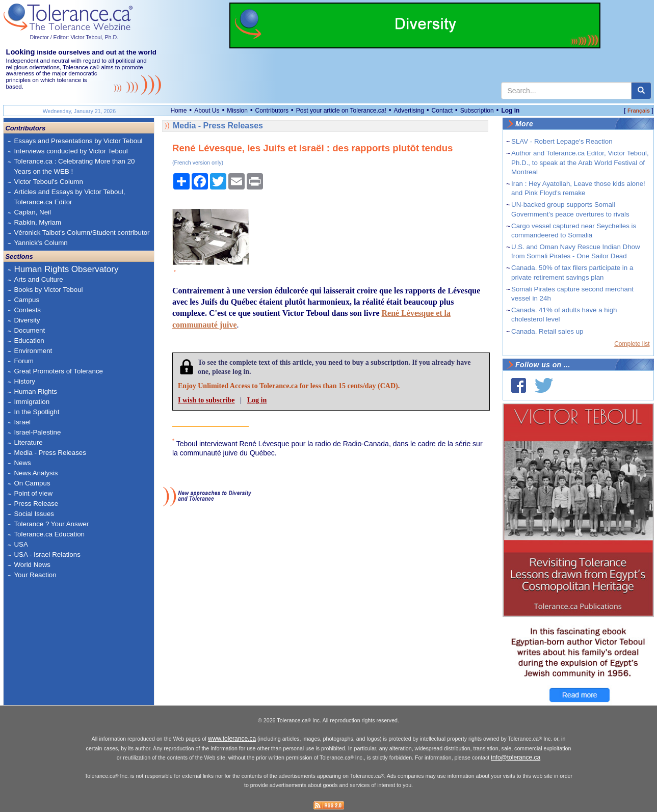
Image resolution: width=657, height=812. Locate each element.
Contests (27, 310)
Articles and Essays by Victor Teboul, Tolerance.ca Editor (69, 197)
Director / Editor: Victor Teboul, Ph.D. (74, 37)
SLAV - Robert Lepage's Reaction (562, 141)
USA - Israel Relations (47, 554)
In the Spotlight (36, 412)
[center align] (641, 91)
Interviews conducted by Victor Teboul (71, 151)
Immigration (32, 402)
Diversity (27, 320)
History (24, 381)
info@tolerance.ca (516, 757)
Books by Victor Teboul (48, 290)
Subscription (477, 111)
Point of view (33, 493)
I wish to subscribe (206, 400)
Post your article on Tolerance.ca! (341, 111)
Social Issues (34, 514)
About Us (207, 111)
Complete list (632, 344)
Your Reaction (35, 575)
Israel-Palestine (37, 432)
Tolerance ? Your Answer (51, 524)
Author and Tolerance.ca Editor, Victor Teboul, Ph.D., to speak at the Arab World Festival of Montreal (580, 162)
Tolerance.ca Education (49, 534)
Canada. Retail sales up (547, 331)
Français (639, 111)
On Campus (32, 483)
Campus (27, 300)
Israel (22, 422)
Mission (237, 111)
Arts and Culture (38, 279)
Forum (24, 361)
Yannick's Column (41, 243)
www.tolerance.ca (232, 739)
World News (32, 565)
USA (21, 544)
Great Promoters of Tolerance (58, 371)
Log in (510, 111)
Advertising (409, 111)
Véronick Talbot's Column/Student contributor (82, 233)
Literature (28, 442)
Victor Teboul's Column (48, 182)
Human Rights (35, 391)
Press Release (36, 504)
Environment (33, 351)
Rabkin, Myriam (37, 222)
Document (29, 330)
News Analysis (36, 473)
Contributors (272, 111)
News (22, 463)
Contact (442, 111)
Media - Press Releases (50, 453)
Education (29, 341)
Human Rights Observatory (66, 269)
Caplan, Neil (32, 212)
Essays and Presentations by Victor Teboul (78, 141)
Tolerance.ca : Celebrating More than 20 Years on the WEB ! (74, 166)
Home (178, 111)
